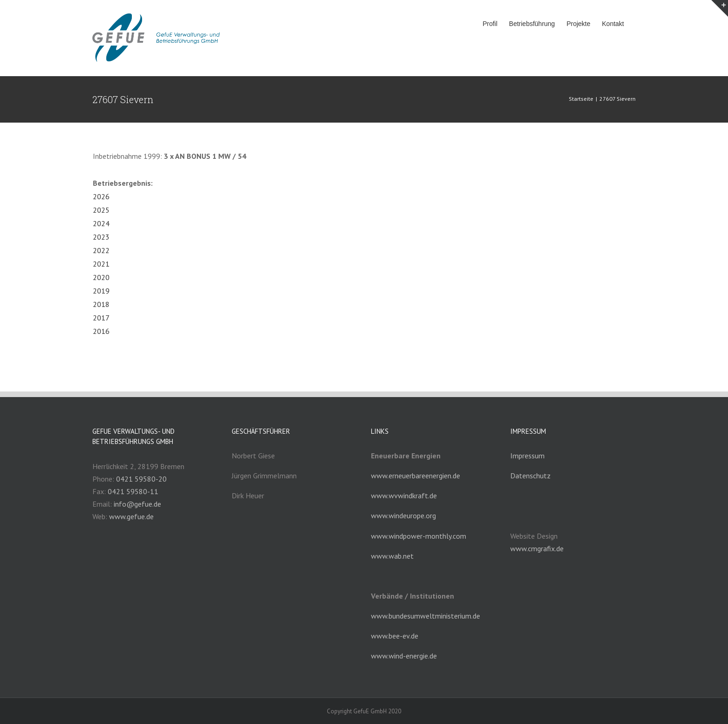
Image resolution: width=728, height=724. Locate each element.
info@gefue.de (137, 504)
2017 (101, 318)
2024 (101, 223)
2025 (101, 210)
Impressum (527, 456)
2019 (101, 291)
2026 (101, 196)
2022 (101, 250)
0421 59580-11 (133, 491)
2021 (101, 264)
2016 (101, 331)
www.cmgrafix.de (537, 548)
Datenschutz (530, 476)
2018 (101, 304)
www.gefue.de (131, 516)
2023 (101, 237)
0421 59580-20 (141, 479)
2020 (101, 277)
